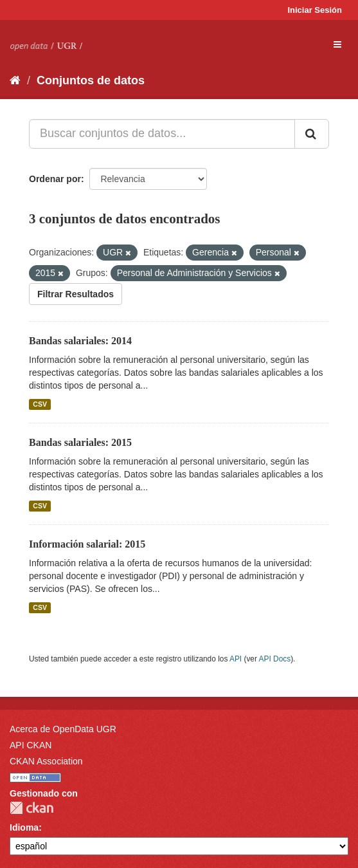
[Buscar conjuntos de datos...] (162, 134)
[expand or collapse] (337, 44)
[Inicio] (15, 80)
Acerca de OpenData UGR (63, 729)
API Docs (275, 659)
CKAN (31, 808)
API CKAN (31, 745)
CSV (40, 404)
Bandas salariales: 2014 (80, 341)
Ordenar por (55, 179)
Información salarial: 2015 (87, 544)
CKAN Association (46, 761)
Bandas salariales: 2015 (80, 442)
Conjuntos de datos (91, 80)
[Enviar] (312, 134)
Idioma (24, 827)
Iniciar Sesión (315, 10)
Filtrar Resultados (76, 294)
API (236, 659)
